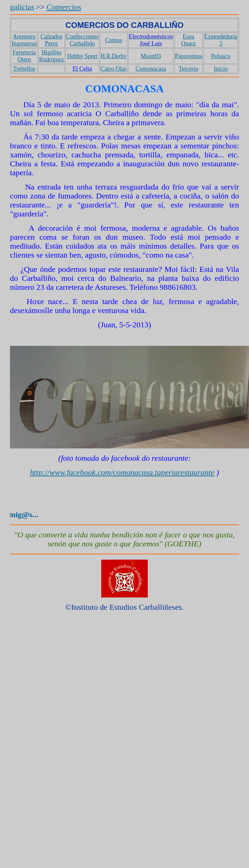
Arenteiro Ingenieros (24, 40)
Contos (114, 40)
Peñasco (221, 56)
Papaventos (189, 56)
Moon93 (151, 56)
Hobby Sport (82, 56)
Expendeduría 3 (221, 40)
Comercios (64, 7)
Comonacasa (151, 69)
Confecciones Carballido (82, 40)
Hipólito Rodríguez (51, 56)
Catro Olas (113, 69)
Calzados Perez (51, 40)
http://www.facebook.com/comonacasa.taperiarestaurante (122, 472)
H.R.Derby (114, 56)
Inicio (221, 69)
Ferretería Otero (24, 56)
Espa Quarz (189, 40)
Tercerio (189, 69)
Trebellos (24, 69)
